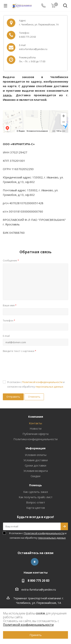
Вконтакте (35, 562)
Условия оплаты (36, 455)
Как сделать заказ (36, 492)
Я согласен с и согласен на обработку (36, 384)
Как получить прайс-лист (36, 497)
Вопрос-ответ (36, 502)
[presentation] (32, 361)
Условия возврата (36, 471)
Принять (36, 635)
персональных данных (49, 387)
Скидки (35, 476)
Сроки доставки (35, 465)
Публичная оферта (35, 434)
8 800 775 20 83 (39, 581)
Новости (36, 428)
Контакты (35, 423)
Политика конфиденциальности (35, 439)
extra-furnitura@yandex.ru (39, 589)
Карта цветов (36, 508)
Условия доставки (36, 460)
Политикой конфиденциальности (42, 382)
